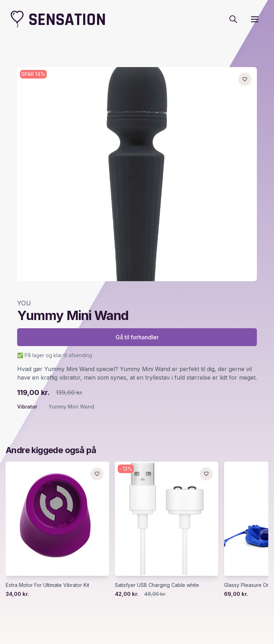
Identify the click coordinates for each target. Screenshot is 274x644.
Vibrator (27, 407)
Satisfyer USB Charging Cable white (157, 585)
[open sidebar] (255, 19)
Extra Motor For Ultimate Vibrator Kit (47, 585)
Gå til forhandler (137, 337)
